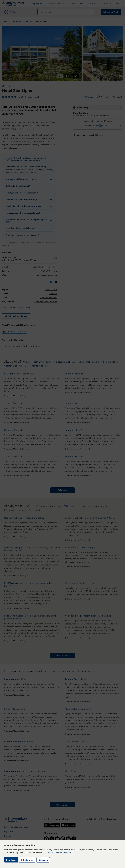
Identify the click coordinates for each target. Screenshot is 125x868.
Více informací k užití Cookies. (61, 853)
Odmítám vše (27, 860)
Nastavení (43, 860)
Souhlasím (11, 860)
